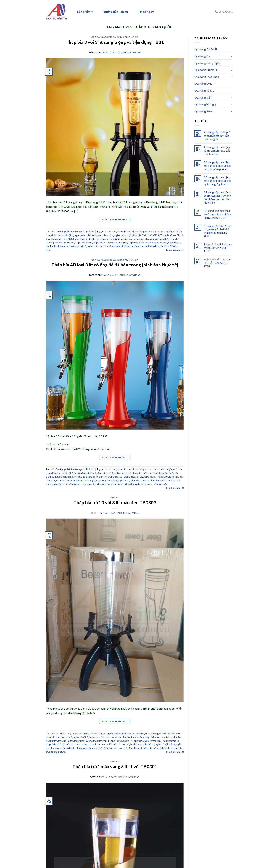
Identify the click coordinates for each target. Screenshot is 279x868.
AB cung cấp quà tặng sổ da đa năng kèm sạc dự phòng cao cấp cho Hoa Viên (217, 197)
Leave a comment (175, 250)
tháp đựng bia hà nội (138, 243)
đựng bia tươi (104, 235)
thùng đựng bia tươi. (157, 484)
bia (106, 232)
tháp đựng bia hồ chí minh (163, 480)
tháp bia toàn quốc (147, 239)
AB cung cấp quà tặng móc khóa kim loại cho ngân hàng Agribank (217, 181)
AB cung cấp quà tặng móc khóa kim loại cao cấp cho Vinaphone (217, 166)
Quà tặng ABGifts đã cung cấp (109, 37)
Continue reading (115, 219)
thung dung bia (156, 246)
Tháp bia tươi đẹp (165, 477)
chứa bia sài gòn (164, 232)
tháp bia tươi (163, 239)
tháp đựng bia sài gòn (69, 246)
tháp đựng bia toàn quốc (92, 246)
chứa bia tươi (169, 734)
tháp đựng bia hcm (158, 243)
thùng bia (128, 246)
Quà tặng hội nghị (205, 104)
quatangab (134, 52)
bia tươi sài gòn (139, 232)
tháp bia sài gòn (130, 239)
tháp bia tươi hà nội (65, 243)
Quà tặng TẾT (203, 97)
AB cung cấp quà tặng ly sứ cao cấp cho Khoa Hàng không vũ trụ (218, 214)
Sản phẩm (85, 12)
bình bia (118, 734)
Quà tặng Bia (202, 56)
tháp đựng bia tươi (114, 246)
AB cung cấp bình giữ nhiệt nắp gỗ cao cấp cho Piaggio (217, 135)
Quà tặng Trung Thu (207, 70)
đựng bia (76, 235)
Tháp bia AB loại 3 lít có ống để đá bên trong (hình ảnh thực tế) (115, 265)
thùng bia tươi (140, 246)
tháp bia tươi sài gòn (103, 243)
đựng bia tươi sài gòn (122, 235)
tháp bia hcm (95, 239)
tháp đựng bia (120, 243)
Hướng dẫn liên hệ (115, 12)
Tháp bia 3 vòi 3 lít (151, 235)
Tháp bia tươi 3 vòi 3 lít (118, 741)
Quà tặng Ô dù (203, 83)
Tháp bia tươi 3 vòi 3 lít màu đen (145, 741)
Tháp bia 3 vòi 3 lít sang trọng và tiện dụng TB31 (115, 42)
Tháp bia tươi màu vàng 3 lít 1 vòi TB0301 (115, 766)
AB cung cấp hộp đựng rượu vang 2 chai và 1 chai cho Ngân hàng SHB (218, 231)
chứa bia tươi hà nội (61, 235)
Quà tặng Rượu (204, 111)
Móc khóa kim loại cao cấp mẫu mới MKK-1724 (217, 263)
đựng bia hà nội (89, 235)
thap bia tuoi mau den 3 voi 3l (98, 744)
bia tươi (112, 232)
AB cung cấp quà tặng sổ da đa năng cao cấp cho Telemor (217, 150)
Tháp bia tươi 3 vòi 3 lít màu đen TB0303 (115, 502)
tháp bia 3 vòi (138, 737)
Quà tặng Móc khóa (207, 77)
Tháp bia (133, 37)
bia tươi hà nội (124, 232)
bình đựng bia (129, 734)
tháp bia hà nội (80, 239)
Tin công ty (146, 12)
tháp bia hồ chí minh (111, 239)
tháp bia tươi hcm (84, 243)
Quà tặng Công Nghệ (207, 63)
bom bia (152, 232)
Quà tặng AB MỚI (206, 49)
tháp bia (137, 235)
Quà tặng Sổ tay (204, 90)
